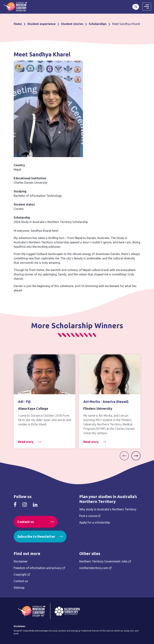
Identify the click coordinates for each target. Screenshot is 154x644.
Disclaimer (21, 561)
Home (18, 24)
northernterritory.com (94, 568)
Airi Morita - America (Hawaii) (106, 402)
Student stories (72, 24)
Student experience (41, 24)
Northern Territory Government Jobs (103, 561)
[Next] (136, 456)
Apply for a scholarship (95, 522)
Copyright (20, 574)
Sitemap (19, 588)
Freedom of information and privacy (38, 568)
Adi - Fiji (24, 402)
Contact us (26, 522)
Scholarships (98, 24)
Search (136, 7)
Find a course (88, 516)
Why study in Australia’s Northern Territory (108, 509)
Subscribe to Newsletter (36, 536)
